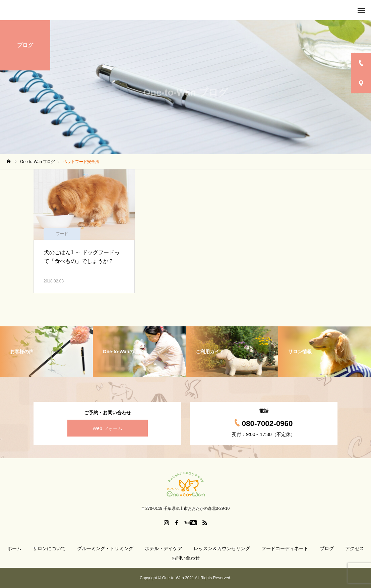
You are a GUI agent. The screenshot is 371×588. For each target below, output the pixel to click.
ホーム (14, 548)
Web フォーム (107, 428)
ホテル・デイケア (164, 548)
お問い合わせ (186, 558)
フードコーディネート (285, 548)
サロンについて (49, 548)
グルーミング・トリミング (105, 548)
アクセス (355, 548)
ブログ (327, 548)
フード (62, 234)
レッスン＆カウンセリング (222, 548)
